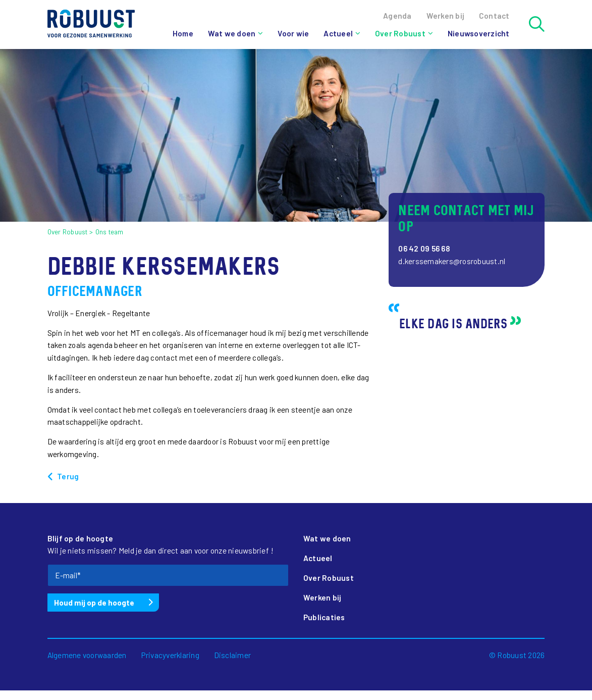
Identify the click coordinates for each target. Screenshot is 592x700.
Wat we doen (232, 33)
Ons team (110, 232)
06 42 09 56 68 (424, 248)
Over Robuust (400, 33)
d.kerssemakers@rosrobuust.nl (452, 261)
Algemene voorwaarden (87, 655)
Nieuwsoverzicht (479, 33)
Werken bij (322, 597)
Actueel (338, 33)
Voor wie (293, 33)
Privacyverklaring (170, 655)
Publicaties (324, 617)
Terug (68, 476)
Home (183, 33)
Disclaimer (233, 655)
